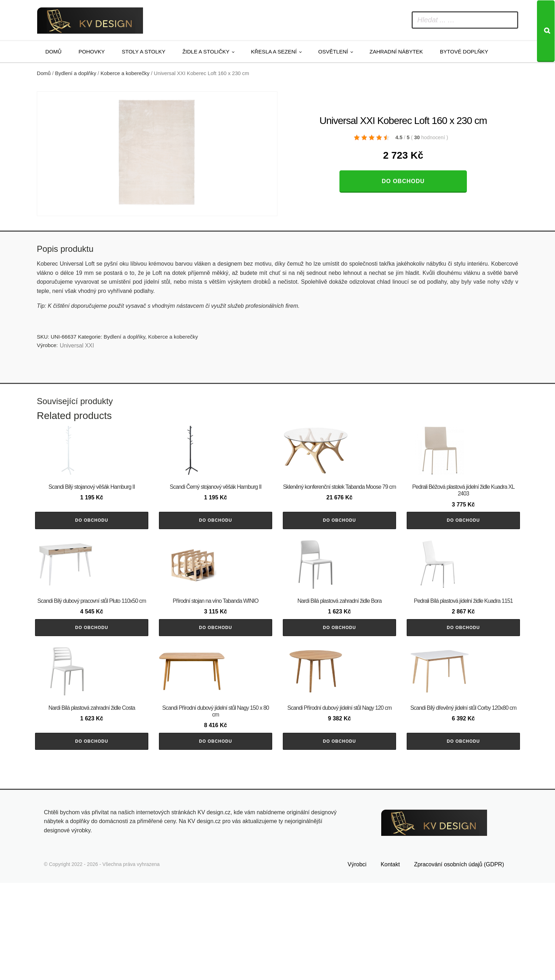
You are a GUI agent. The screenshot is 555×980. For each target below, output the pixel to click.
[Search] (546, 31)
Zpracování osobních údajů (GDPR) (459, 961)
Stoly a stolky (144, 52)
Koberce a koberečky (125, 73)
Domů (53, 52)
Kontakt (390, 961)
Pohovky (92, 52)
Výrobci (357, 961)
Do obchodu (403, 181)
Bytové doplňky (464, 52)
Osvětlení (333, 52)
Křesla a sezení (274, 52)
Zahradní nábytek (396, 52)
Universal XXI (77, 345)
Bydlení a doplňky (76, 73)
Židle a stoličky (206, 52)
